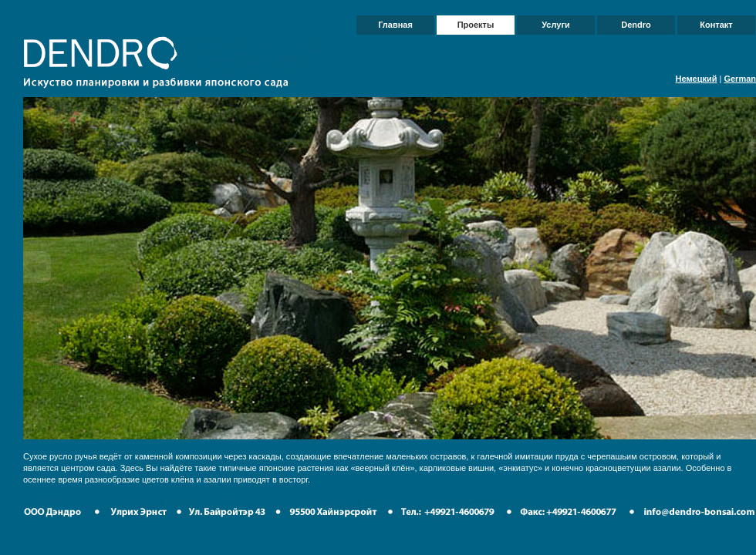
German (740, 79)
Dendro (636, 25)
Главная (395, 25)
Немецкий (696, 79)
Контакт (716, 25)
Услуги (556, 25)
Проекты (476, 25)
